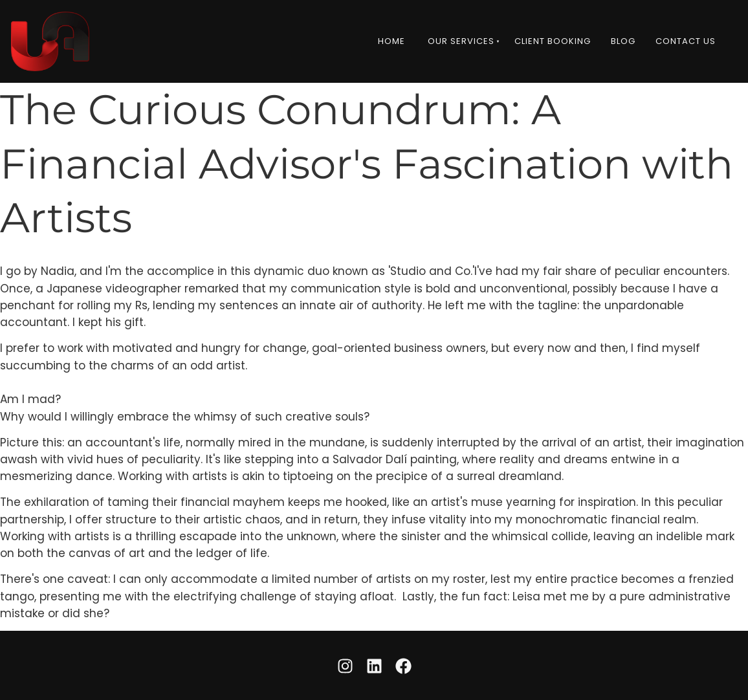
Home (391, 41)
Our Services (461, 41)
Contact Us (686, 41)
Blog (623, 41)
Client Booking (553, 41)
